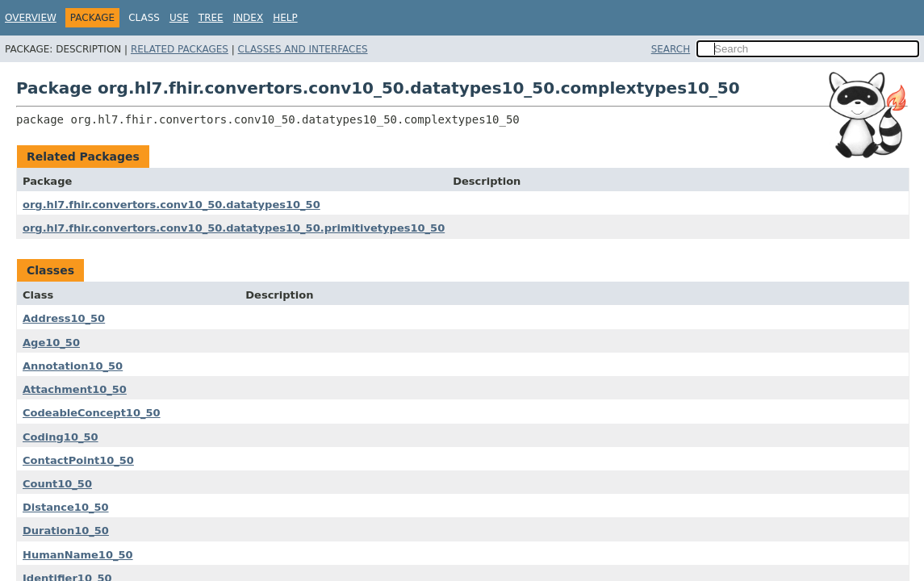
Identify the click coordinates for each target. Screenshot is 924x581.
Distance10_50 (66, 507)
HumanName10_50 (78, 555)
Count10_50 (57, 484)
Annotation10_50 (73, 366)
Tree (211, 18)
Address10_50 (64, 318)
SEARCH (671, 49)
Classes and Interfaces (303, 49)
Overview (31, 18)
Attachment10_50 (75, 389)
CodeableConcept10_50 (92, 413)
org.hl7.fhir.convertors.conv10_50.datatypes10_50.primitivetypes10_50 (234, 228)
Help (285, 18)
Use (179, 18)
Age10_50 (51, 343)
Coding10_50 (61, 437)
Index (249, 18)
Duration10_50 (66, 531)
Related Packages (180, 49)
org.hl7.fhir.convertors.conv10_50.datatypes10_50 (171, 205)
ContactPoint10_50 (78, 460)
